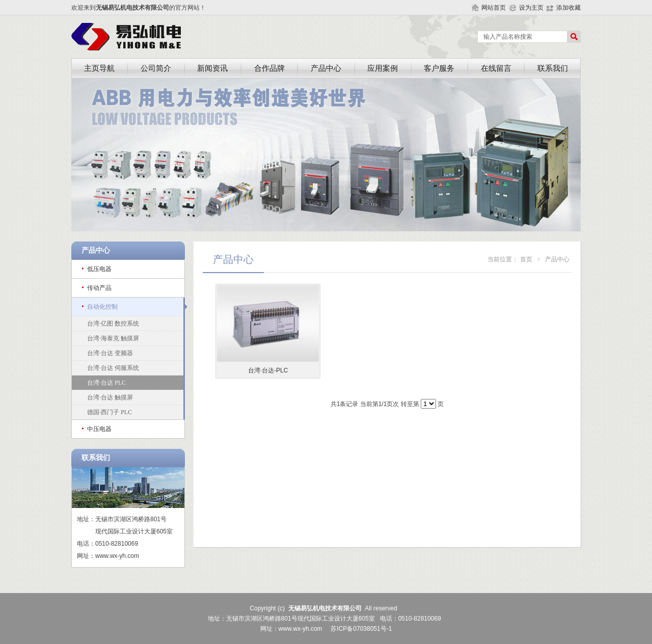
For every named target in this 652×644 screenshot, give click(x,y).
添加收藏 (568, 8)
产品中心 (326, 68)
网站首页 (494, 8)
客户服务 (439, 68)
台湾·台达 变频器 (110, 353)
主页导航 (99, 68)
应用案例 (383, 68)
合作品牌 (269, 68)
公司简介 (156, 68)
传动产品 (99, 288)
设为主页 (531, 8)
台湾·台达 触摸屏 (110, 397)
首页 (526, 259)
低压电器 (99, 269)
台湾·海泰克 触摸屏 (113, 338)
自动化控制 (102, 307)
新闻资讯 (212, 68)
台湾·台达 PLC (106, 383)
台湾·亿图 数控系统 (113, 324)
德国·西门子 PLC (110, 412)
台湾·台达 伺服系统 (113, 368)
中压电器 (99, 429)
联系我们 (553, 68)
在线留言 (496, 68)
